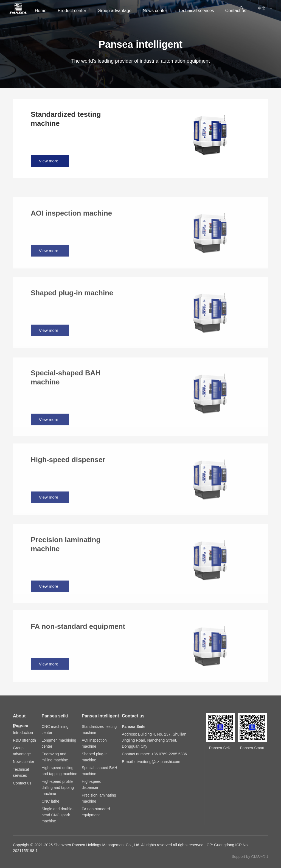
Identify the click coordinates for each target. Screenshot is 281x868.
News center (165, 11)
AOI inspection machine (94, 743)
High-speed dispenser (92, 784)
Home (28, 11)
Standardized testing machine (99, 730)
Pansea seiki (55, 716)
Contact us (33, 32)
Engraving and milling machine (55, 757)
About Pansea (21, 717)
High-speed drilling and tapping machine (59, 771)
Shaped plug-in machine (95, 757)
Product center (67, 11)
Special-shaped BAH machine (99, 771)
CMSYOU (260, 857)
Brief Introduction (23, 730)
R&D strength (24, 740)
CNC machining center (55, 730)
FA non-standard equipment (96, 812)
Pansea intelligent (100, 716)
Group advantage (117, 11)
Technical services (213, 11)
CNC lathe (50, 801)
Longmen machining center (59, 743)
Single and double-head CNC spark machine (57, 815)
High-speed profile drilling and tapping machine (58, 787)
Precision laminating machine (99, 798)
